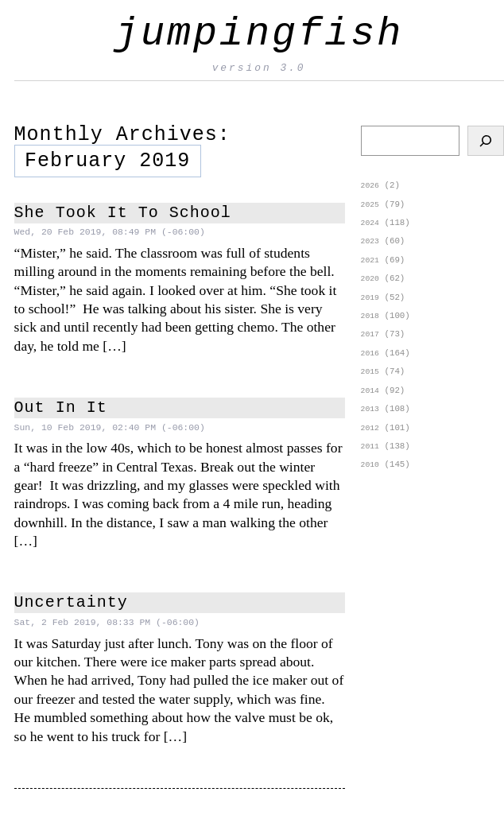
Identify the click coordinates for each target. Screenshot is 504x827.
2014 (370, 400)
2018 (370, 322)
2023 (370, 245)
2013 (370, 419)
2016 (370, 361)
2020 (370, 283)
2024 (370, 225)
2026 (370, 186)
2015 (370, 380)
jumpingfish (259, 34)
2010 (370, 478)
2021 (370, 264)
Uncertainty (71, 603)
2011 (370, 458)
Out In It (61, 408)
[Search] (486, 141)
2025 (370, 206)
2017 (370, 342)
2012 (370, 439)
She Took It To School (123, 213)
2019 (370, 303)
